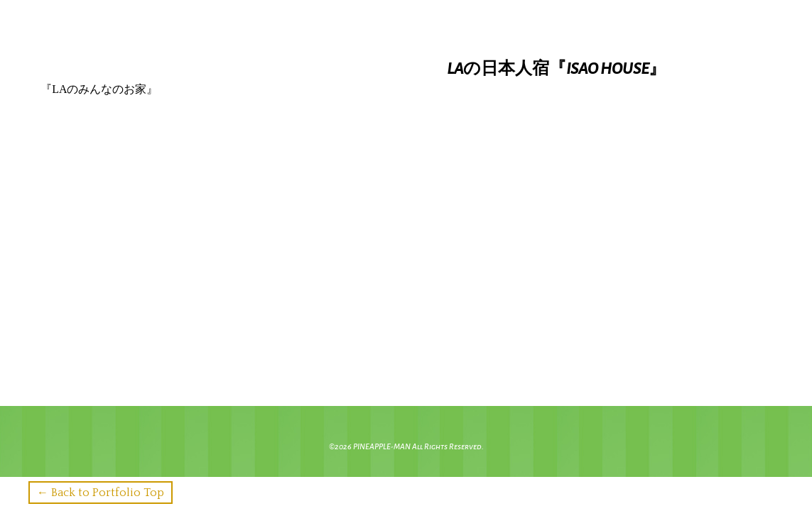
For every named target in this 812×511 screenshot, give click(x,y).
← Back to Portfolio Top (101, 493)
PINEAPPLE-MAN (382, 446)
